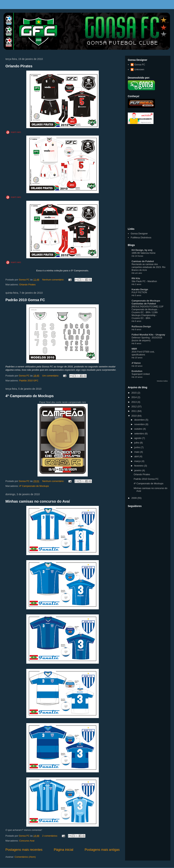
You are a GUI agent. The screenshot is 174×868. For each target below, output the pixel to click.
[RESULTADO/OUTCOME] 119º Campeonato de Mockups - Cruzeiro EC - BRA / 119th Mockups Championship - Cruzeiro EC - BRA (148, 312)
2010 (134, 416)
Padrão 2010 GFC (29, 381)
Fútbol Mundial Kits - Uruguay (148, 335)
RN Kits (136, 278)
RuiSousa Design (141, 326)
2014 (134, 397)
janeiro (138, 470)
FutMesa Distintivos (141, 238)
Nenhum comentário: (53, 280)
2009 (134, 498)
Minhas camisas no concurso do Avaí (38, 501)
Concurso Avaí (27, 841)
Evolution (137, 371)
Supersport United (141, 374)
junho (137, 447)
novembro (140, 424)
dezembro (140, 420)
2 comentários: (50, 836)
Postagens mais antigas (102, 850)
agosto (138, 438)
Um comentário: (51, 376)
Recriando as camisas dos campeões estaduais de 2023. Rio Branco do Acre (149, 267)
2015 (134, 393)
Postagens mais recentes (24, 850)
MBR (134, 349)
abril (137, 456)
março (138, 461)
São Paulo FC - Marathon (144, 281)
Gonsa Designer (139, 234)
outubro (139, 429)
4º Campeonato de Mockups (30, 396)
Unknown (139, 69)
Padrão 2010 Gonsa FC (25, 300)
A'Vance (136, 363)
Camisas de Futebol (143, 261)
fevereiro (139, 466)
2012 (134, 407)
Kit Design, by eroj (142, 250)
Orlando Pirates (19, 66)
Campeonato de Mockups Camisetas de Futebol (146, 302)
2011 (134, 411)
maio (137, 452)
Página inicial (64, 850)
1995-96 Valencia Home (144, 253)
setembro (140, 434)
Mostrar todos (162, 381)
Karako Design (140, 289)
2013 (134, 402)
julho (137, 443)
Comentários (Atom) (25, 857)
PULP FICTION (139, 292)
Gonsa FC (140, 65)
